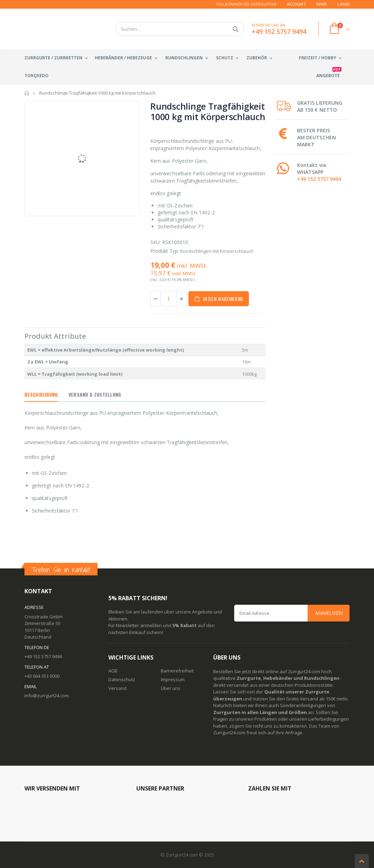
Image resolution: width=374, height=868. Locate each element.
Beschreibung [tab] (41, 394)
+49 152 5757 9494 (319, 179)
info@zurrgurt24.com (47, 696)
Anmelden (329, 613)
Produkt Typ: (165, 251)
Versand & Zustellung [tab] (95, 394)
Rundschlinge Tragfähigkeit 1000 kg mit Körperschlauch (208, 111)
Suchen (235, 29)
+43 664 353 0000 (42, 676)
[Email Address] (292, 613)
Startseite (27, 93)
